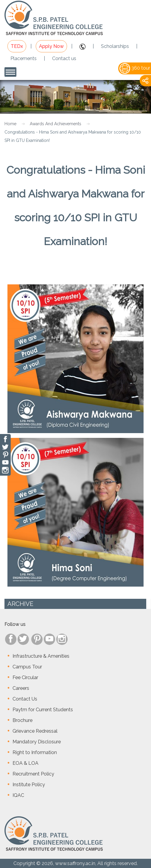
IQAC (18, 795)
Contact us (64, 58)
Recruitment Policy (33, 774)
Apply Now (51, 46)
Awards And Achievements (56, 124)
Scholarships (115, 46)
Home (10, 124)
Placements (24, 58)
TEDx (17, 46)
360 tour (135, 68)
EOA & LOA (25, 763)
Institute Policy (29, 785)
